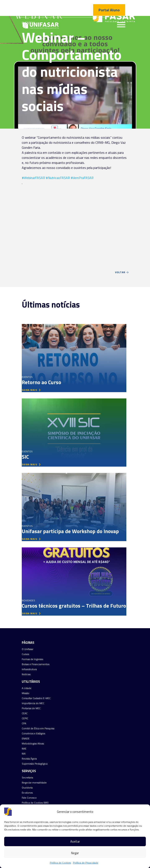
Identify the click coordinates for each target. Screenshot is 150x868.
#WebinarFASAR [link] (33, 178)
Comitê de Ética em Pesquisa (38, 728)
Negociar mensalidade (34, 783)
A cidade (27, 688)
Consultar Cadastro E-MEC (36, 698)
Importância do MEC (33, 703)
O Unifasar (28, 649)
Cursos (25, 654)
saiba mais (31, 390)
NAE (24, 749)
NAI (24, 754)
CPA (24, 723)
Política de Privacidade (86, 863)
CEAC (25, 713)
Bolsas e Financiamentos (36, 664)
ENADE (26, 739)
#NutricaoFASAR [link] (58, 178)
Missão (26, 693)
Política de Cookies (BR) (35, 803)
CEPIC (25, 718)
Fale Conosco (29, 798)
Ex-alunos (27, 793)
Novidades (28, 600)
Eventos (27, 377)
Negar (75, 853)
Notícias (26, 674)
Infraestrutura (29, 669)
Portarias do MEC (31, 708)
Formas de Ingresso (33, 659)
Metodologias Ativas (33, 744)
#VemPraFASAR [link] (82, 178)
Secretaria (27, 778)
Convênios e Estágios (33, 734)
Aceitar (75, 841)
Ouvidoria (27, 788)
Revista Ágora (29, 759)
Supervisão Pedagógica (35, 764)
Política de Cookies (60, 863)
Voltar (122, 272)
